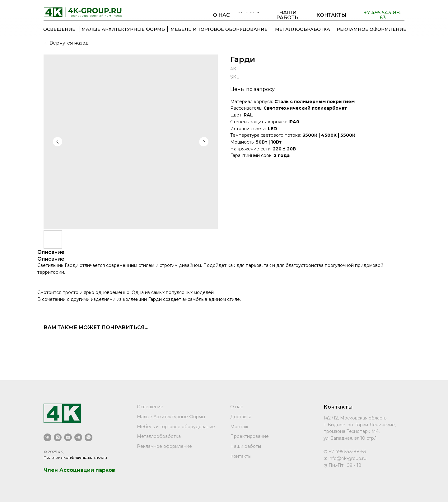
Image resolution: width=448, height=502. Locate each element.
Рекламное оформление (164, 446)
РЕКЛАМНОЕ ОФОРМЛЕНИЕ (371, 29)
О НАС (221, 15)
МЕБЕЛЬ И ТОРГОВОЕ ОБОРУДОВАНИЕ (219, 29)
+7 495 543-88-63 (383, 15)
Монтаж (239, 427)
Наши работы (246, 446)
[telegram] (78, 437)
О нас (237, 407)
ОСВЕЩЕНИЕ (59, 29)
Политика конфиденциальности (75, 457)
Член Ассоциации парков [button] (79, 470)
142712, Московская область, (355, 418)
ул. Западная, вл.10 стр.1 (350, 438)
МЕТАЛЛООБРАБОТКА (303, 29)
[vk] (47, 437)
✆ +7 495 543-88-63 (345, 452)
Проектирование (250, 436)
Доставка (241, 417)
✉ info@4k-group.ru (345, 458)
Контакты (241, 456)
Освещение (150, 407)
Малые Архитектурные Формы (124, 29)
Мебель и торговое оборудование (176, 427)
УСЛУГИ (248, 13)
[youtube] (68, 437)
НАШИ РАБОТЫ (288, 15)
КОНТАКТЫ (331, 15)
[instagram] (58, 437)
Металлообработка (159, 436)
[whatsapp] (89, 437)
